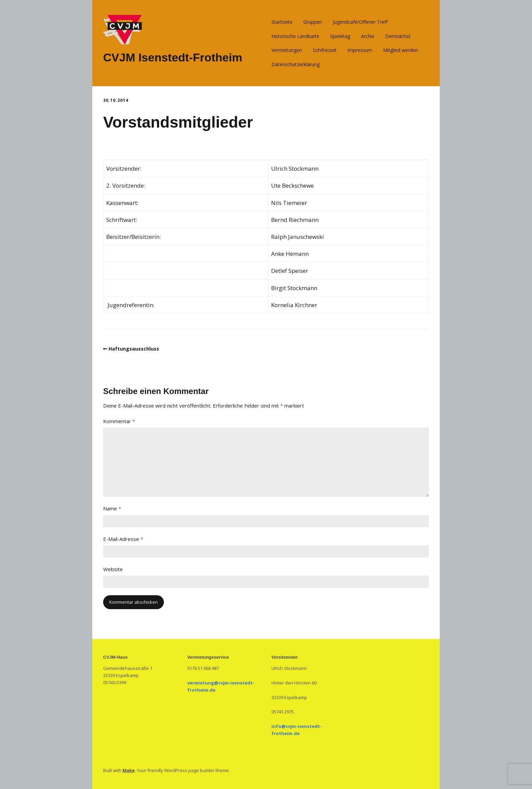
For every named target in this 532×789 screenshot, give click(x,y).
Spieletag (340, 36)
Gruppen (313, 22)
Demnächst (398, 36)
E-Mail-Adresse (123, 539)
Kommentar (119, 421)
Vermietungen (287, 50)
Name (112, 508)
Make (129, 770)
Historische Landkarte (295, 36)
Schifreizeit (325, 50)
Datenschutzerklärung (296, 64)
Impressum (360, 50)
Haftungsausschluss (134, 349)
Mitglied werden (401, 50)
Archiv (368, 36)
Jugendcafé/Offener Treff (360, 22)
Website (113, 569)
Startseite (282, 22)
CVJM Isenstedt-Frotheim (173, 57)
